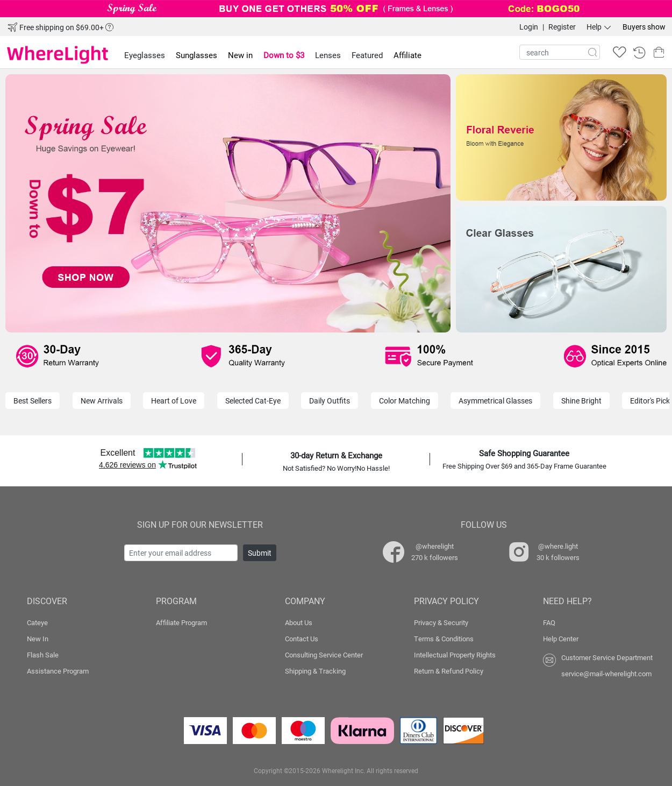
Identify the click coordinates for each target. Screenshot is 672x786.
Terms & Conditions (444, 639)
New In (38, 639)
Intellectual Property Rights (455, 655)
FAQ (549, 622)
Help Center (561, 639)
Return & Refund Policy (449, 671)
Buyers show (644, 27)
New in (240, 55)
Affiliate (408, 55)
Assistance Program (58, 671)
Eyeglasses (145, 55)
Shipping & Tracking (315, 671)
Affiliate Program (181, 622)
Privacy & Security (441, 622)
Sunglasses (196, 55)
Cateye (37, 622)
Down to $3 (284, 55)
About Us (299, 622)
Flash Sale (43, 655)
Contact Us (302, 639)
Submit (260, 553)
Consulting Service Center (324, 655)
